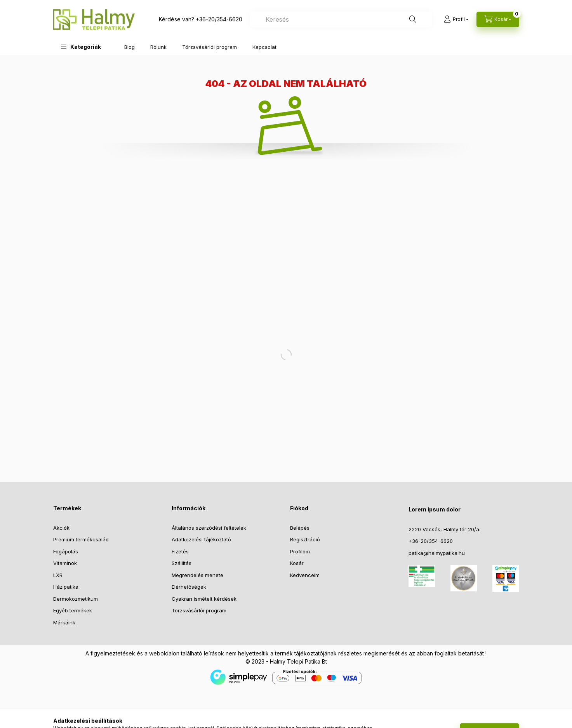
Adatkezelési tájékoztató (201, 539)
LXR (58, 575)
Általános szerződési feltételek (209, 528)
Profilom (300, 551)
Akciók (61, 528)
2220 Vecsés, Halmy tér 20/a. (444, 529)
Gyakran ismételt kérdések (204, 599)
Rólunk (158, 47)
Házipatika (66, 587)
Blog (130, 47)
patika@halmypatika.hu (437, 553)
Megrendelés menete (197, 575)
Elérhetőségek (189, 587)
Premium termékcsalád (81, 539)
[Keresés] (413, 19)
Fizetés (180, 551)
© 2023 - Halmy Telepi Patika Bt (286, 661)
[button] (81, 47)
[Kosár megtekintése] (498, 19)
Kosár (297, 563)
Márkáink (64, 622)
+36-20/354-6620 (219, 19)
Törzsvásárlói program (210, 47)
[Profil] (456, 19)
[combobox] (341, 19)
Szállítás (182, 563)
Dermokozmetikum (76, 599)
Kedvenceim (305, 575)
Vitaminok (65, 563)
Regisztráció (305, 539)
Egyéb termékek (73, 610)
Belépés (300, 528)
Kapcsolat (264, 47)
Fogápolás (66, 551)
